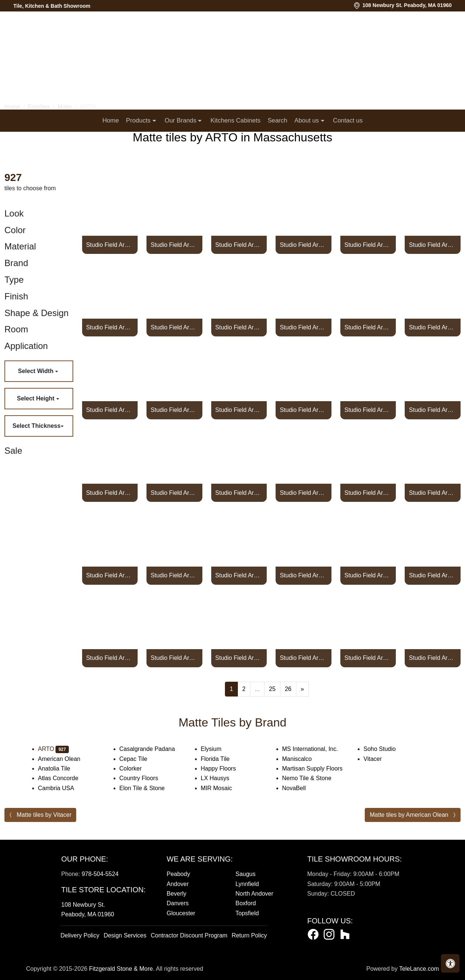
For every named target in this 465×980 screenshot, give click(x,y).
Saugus (246, 874)
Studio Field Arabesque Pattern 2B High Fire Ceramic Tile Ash (368, 575)
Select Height (37, 398)
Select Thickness (37, 426)
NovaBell (300, 788)
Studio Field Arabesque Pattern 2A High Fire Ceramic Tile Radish (110, 327)
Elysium (219, 749)
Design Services (125, 935)
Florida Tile (223, 759)
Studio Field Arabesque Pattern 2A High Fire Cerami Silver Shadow (110, 410)
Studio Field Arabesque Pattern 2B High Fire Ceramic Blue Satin (433, 658)
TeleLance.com (419, 969)
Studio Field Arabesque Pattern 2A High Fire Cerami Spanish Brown (174, 410)
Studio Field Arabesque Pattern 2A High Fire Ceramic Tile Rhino (303, 327)
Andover (178, 884)
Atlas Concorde (66, 778)
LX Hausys (223, 778)
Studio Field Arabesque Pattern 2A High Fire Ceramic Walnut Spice (303, 493)
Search (277, 120)
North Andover (255, 894)
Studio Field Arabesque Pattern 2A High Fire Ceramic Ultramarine (174, 493)
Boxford (246, 903)
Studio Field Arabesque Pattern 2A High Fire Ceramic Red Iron (239, 327)
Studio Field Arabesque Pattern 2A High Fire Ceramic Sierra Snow (433, 327)
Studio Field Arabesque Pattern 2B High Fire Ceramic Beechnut (174, 658)
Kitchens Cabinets (235, 120)
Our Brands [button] (181, 120)
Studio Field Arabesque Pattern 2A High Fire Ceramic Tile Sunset (368, 410)
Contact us (348, 120)
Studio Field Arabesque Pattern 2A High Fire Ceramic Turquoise (433, 410)
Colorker (138, 768)
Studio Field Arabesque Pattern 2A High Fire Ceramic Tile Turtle (110, 493)
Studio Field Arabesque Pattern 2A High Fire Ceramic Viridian (239, 493)
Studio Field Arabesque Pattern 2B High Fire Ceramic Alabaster (174, 575)
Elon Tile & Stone (148, 788)
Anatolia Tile (62, 768)
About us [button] (308, 120)
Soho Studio (387, 749)
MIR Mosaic (224, 788)
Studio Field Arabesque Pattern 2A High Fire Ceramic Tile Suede (239, 410)
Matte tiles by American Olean (409, 815)
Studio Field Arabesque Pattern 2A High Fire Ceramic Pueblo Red (303, 245)
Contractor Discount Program (189, 935)
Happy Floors (226, 768)
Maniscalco (303, 759)
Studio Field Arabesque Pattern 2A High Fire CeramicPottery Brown (239, 245)
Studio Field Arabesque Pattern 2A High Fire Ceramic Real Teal (174, 327)
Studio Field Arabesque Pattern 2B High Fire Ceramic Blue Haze (368, 658)
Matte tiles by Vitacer (44, 815)
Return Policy (249, 935)
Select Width (37, 371)
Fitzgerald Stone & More (121, 969)
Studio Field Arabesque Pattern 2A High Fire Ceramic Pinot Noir (110, 245)
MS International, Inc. (318, 749)
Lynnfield (247, 884)
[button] (450, 963)
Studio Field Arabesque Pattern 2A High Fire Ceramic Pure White (368, 245)
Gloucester (181, 913)
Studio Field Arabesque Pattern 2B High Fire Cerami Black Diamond (239, 658)
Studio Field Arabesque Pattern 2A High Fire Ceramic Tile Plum (174, 245)
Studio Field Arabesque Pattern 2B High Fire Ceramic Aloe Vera (239, 575)
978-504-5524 (100, 874)
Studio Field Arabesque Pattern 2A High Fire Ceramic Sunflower (303, 410)
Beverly (177, 894)
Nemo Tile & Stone (316, 778)
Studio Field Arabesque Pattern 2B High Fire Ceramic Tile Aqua (303, 575)
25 (272, 689)
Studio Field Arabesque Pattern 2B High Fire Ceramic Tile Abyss (110, 575)
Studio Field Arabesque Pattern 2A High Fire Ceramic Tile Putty (433, 245)
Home (111, 120)
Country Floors (146, 778)
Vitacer (379, 759)
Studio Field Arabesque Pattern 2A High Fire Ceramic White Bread (368, 493)
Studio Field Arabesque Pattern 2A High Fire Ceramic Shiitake (368, 327)
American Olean (67, 759)
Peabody (178, 874)
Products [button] (139, 120)
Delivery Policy (80, 935)
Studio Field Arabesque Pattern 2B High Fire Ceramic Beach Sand (110, 658)
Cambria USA (62, 788)
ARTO (54, 749)
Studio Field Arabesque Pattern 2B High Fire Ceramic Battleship (433, 575)
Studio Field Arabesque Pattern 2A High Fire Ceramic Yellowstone (433, 493)
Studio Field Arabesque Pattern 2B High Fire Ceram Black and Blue (303, 658)
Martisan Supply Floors (319, 768)
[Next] (302, 689)
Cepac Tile (141, 759)
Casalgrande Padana (155, 749)
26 (288, 689)
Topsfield (247, 913)
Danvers (178, 903)
